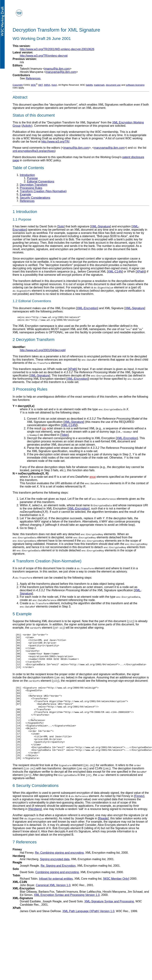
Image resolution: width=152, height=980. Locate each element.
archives (49, 151)
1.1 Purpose (22, 219)
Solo (61, 226)
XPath (140, 272)
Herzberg (35, 832)
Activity (27, 126)
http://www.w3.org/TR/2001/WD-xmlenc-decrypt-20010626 (57, 49)
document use (113, 85)
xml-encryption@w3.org (28, 151)
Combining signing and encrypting (57, 895)
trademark (99, 85)
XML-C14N (115, 272)
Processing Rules (31, 188)
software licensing (135, 85)
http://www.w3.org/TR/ (55, 142)
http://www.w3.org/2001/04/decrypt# (43, 351)
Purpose (32, 178)
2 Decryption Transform (34, 341)
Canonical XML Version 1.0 (53, 908)
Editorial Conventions (41, 181)
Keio (54, 85)
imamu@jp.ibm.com (57, 69)
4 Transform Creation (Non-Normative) (47, 562)
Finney (139, 819)
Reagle (103, 841)
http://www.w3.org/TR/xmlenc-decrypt (44, 56)
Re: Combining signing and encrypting (59, 875)
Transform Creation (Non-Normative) (43, 191)
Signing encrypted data (55, 882)
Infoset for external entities (56, 901)
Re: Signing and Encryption (58, 888)
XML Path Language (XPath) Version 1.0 (88, 934)
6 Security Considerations (36, 808)
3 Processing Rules (30, 390)
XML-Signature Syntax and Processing (109, 924)
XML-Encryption (87, 308)
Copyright (18, 85)
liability (89, 85)
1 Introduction (25, 212)
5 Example (22, 615)
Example (25, 194)
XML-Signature (101, 226)
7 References (25, 865)
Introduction (27, 175)
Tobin (64, 436)
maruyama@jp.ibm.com (61, 72)
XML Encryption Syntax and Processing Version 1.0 (67, 918)
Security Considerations (35, 198)
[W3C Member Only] (116, 901)
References (33, 78)
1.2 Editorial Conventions (32, 301)
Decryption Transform (34, 185)
